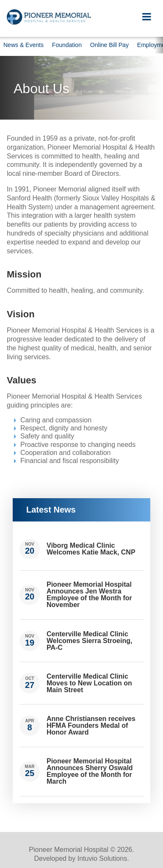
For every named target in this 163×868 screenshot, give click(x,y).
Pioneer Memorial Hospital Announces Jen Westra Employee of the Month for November (89, 595)
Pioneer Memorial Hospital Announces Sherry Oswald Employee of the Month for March (90, 771)
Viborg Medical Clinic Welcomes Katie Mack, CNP (91, 549)
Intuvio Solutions (102, 858)
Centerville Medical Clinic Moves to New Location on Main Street (89, 683)
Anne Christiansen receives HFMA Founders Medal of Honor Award (91, 725)
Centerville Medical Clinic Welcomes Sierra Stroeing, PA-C (89, 641)
